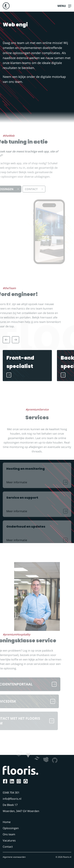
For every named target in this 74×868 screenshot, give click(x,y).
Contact (8, 847)
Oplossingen (11, 828)
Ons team (9, 834)
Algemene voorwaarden (14, 857)
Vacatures (9, 840)
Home (7, 822)
